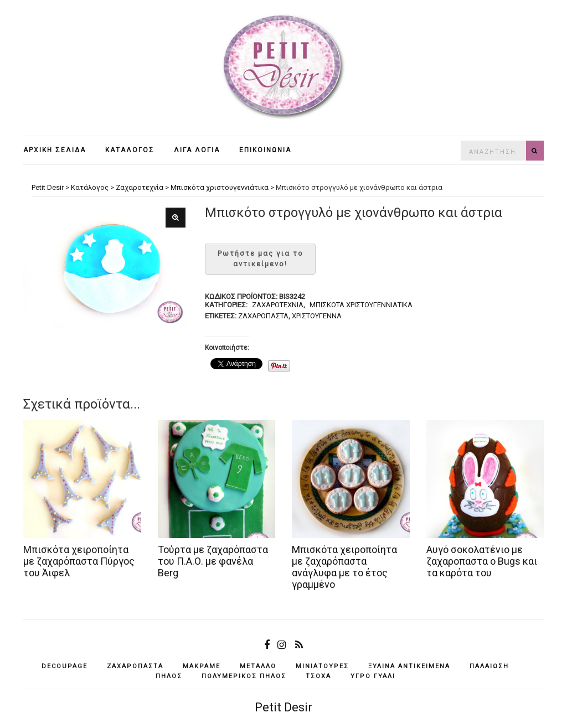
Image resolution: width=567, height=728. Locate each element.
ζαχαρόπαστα (263, 316)
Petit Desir (283, 707)
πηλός (169, 676)
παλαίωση (489, 666)
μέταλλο (258, 666)
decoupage (65, 666)
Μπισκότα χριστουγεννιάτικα (361, 305)
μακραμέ (202, 666)
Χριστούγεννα (317, 316)
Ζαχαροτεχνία (278, 305)
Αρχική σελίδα (55, 150)
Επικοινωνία (265, 150)
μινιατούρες (322, 666)
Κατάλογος (130, 150)
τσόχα (318, 676)
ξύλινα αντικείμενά (409, 666)
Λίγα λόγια (197, 150)
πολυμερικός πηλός (244, 676)
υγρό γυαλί (373, 676)
